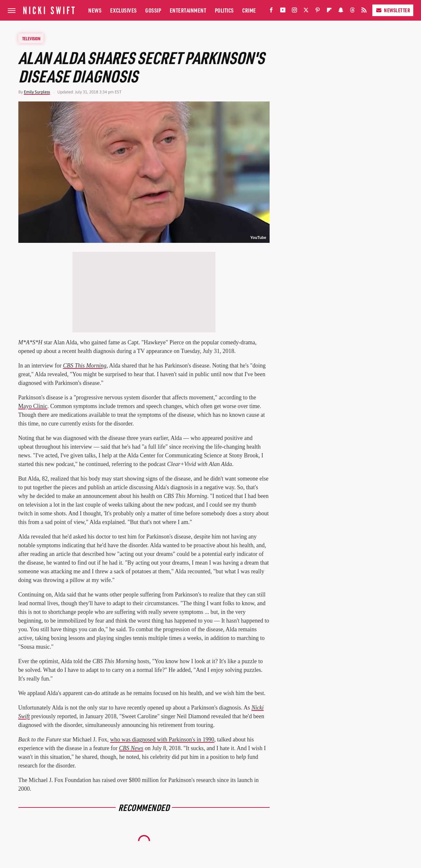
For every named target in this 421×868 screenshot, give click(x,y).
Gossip (153, 10)
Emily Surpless (37, 92)
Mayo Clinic (33, 406)
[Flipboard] (329, 11)
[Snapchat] (341, 11)
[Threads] (352, 11)
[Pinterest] (318, 11)
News (95, 10)
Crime (249, 10)
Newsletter (393, 10)
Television (31, 38)
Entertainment (188, 10)
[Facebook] (271, 11)
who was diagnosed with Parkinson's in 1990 (162, 739)
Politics (224, 10)
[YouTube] (283, 11)
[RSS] (364, 11)
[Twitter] (306, 11)
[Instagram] (294, 11)
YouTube (258, 238)
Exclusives (124, 10)
